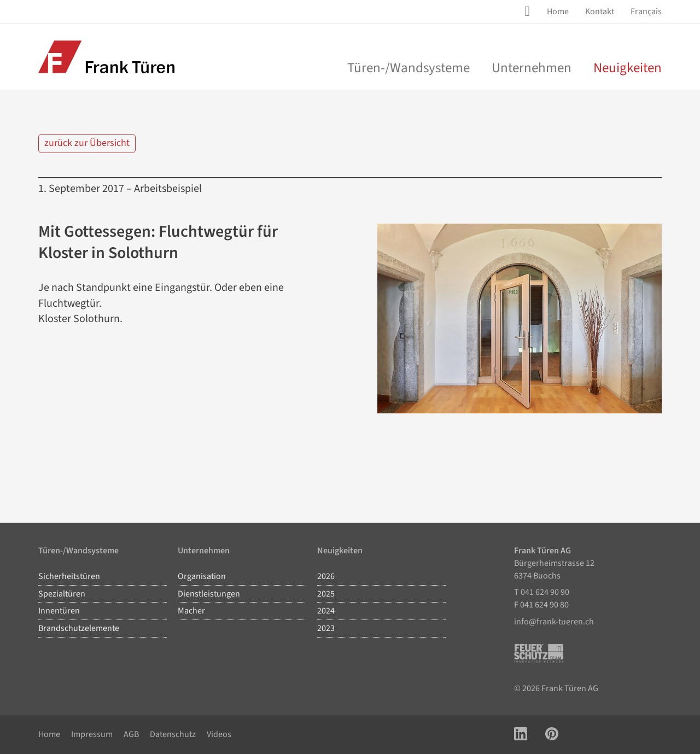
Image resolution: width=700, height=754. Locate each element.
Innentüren (59, 611)
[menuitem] (558, 12)
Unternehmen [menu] (532, 68)
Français (646, 11)
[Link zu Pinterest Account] (552, 735)
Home (558, 11)
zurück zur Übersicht (87, 143)
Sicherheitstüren (69, 576)
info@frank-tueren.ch (554, 622)
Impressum (92, 734)
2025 (326, 594)
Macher (191, 611)
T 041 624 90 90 (542, 592)
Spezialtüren (62, 594)
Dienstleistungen (209, 594)
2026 (326, 576)
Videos (219, 734)
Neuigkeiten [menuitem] (628, 68)
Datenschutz (173, 734)
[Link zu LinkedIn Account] (521, 735)
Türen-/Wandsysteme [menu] (409, 68)
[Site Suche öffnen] (529, 11)
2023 (326, 628)
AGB (131, 734)
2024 (326, 611)
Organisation (202, 576)
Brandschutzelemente (79, 628)
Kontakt (600, 11)
